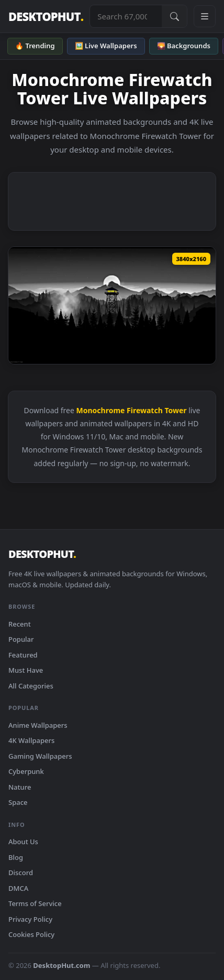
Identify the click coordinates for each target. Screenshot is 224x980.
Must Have (26, 670)
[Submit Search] (174, 16)
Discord (21, 873)
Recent (20, 624)
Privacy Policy (30, 919)
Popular (21, 639)
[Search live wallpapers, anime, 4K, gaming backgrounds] (126, 16)
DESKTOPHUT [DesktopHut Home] (46, 17)
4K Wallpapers (31, 740)
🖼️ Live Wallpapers (106, 46)
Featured (23, 655)
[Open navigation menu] (205, 16)
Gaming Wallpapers (40, 756)
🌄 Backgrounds (184, 46)
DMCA (18, 888)
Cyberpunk (26, 771)
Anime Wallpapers (38, 725)
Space (18, 802)
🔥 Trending (35, 46)
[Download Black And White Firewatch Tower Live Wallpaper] (112, 305)
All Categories (31, 686)
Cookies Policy (31, 934)
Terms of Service (35, 903)
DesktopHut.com (61, 965)
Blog (16, 857)
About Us (23, 842)
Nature (20, 787)
